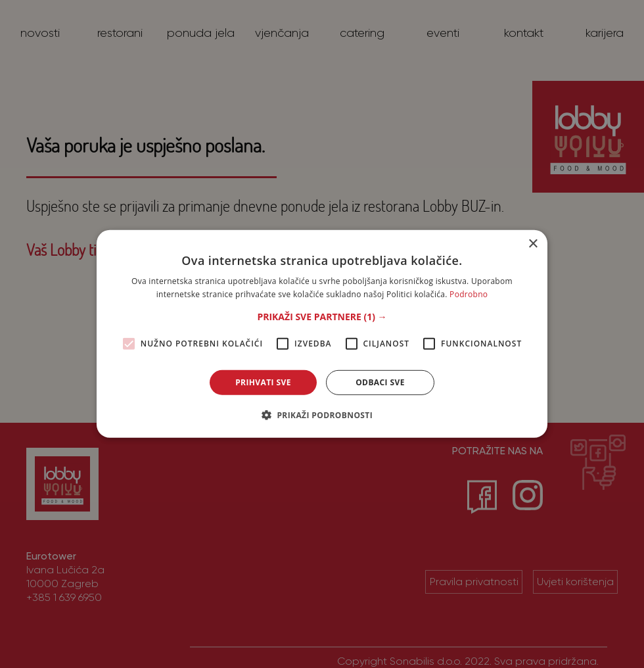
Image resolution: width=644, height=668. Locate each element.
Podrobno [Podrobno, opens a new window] (469, 294)
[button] (322, 317)
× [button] (533, 244)
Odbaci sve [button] (380, 382)
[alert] (322, 334)
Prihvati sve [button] (263, 382)
